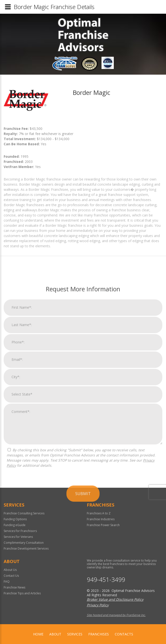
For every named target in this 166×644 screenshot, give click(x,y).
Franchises (99, 634)
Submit (83, 591)
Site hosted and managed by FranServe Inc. (116, 615)
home (38, 634)
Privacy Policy (98, 605)
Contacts (124, 634)
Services (75, 634)
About (55, 634)
